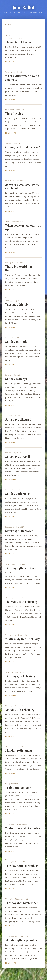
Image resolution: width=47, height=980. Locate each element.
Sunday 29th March (18, 494)
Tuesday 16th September (22, 903)
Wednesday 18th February (22, 639)
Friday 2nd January (18, 788)
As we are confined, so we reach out (22, 186)
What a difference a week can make (22, 78)
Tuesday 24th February (21, 568)
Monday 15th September (21, 940)
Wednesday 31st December (23, 828)
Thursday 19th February (21, 602)
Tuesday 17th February (20, 676)
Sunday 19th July (16, 342)
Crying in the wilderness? (23, 147)
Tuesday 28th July (17, 304)
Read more (11, 62)
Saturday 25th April (18, 419)
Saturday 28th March (19, 531)
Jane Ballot (24, 7)
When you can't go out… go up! (23, 227)
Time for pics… (15, 113)
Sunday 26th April (17, 379)
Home (8, 24)
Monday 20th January (20, 750)
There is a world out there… (19, 268)
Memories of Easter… (19, 42)
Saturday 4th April (18, 456)
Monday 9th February (20, 710)
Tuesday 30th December (21, 866)
